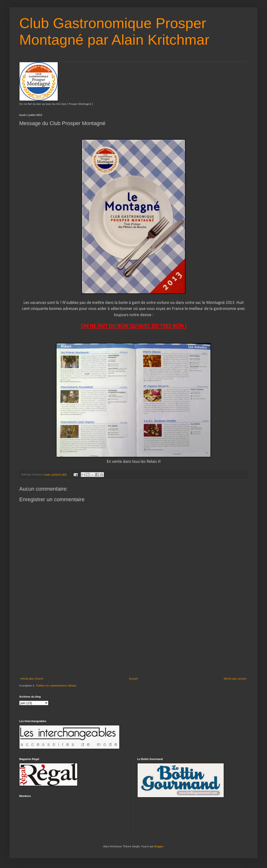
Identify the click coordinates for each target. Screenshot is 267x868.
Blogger (159, 847)
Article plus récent (32, 679)
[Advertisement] (133, 641)
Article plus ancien (235, 679)
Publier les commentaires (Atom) (56, 686)
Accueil (133, 679)
